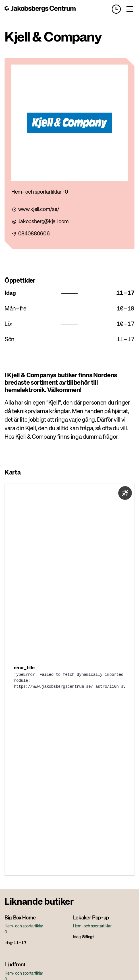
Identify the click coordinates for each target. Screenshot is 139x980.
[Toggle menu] (130, 9)
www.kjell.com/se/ (39, 210)
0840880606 (34, 234)
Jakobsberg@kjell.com (43, 222)
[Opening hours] (119, 9)
